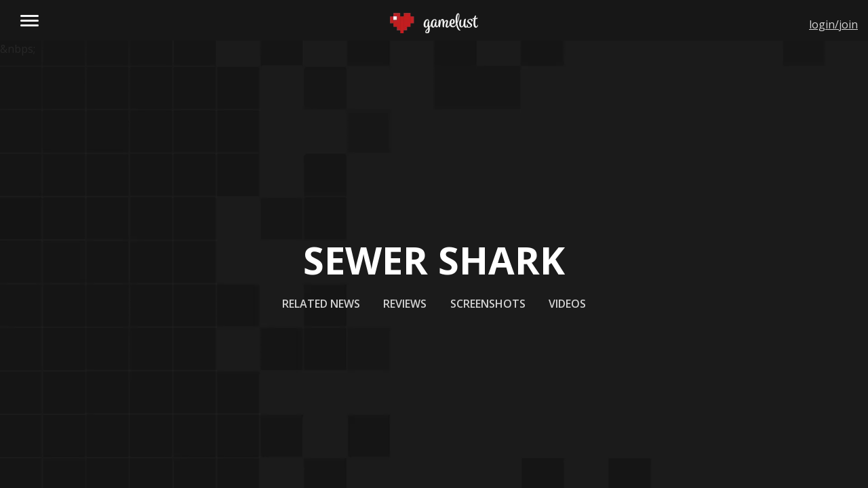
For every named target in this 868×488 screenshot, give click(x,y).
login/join (833, 24)
